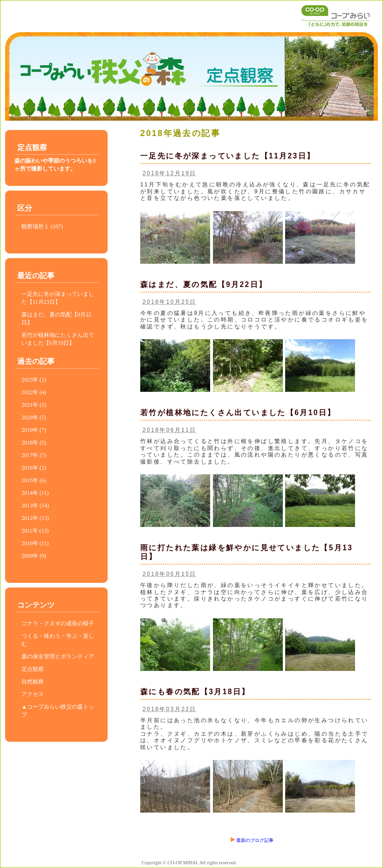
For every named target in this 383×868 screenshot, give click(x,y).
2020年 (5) (34, 417)
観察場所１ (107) (42, 226)
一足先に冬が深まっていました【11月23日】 (228, 156)
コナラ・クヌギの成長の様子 (58, 623)
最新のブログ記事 (252, 840)
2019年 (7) (34, 430)
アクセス (33, 694)
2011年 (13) (35, 531)
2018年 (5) (34, 443)
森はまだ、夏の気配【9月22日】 (204, 284)
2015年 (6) (34, 480)
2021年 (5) (34, 405)
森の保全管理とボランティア (58, 656)
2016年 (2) (34, 468)
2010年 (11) (35, 543)
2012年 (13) (35, 518)
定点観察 (33, 669)
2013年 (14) (35, 506)
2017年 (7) (34, 455)
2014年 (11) (35, 493)
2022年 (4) (34, 392)
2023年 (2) (34, 380)
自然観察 (33, 682)
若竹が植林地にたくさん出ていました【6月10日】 (238, 413)
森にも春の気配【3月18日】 (195, 692)
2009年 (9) (34, 556)
